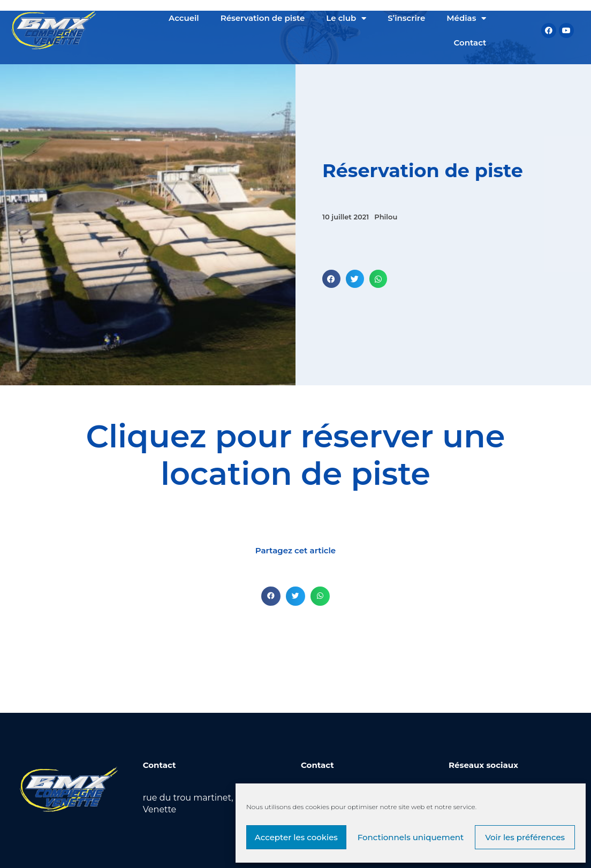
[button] (331, 279)
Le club (346, 18)
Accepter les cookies (296, 837)
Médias (466, 18)
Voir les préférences (525, 837)
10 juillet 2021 (346, 217)
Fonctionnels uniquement (411, 837)
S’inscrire (406, 18)
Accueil (184, 18)
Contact (470, 43)
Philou (386, 217)
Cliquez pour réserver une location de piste (296, 455)
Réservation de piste (263, 18)
